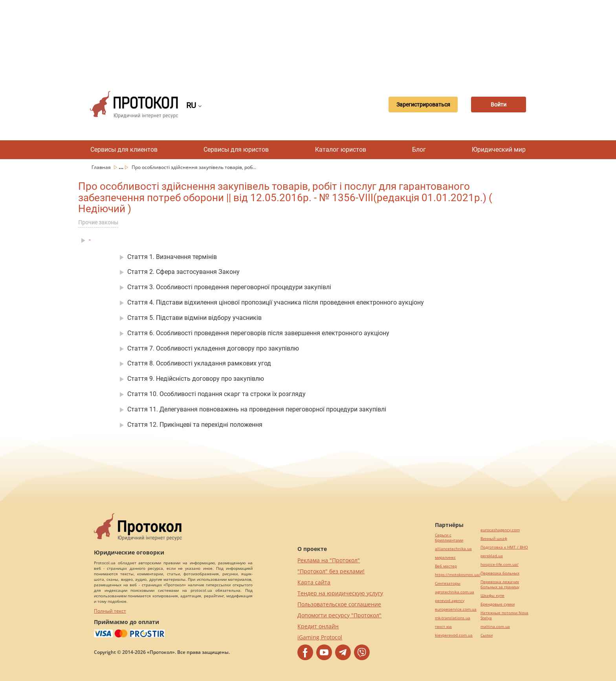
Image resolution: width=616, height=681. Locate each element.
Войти (499, 105)
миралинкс (445, 557)
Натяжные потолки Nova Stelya (504, 615)
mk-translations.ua (453, 618)
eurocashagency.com (500, 530)
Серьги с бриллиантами (449, 538)
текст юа (443, 627)
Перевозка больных (500, 573)
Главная (102, 167)
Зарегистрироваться (423, 105)
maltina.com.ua (495, 627)
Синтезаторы (448, 583)
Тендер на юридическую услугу (340, 593)
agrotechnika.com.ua (455, 592)
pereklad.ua (492, 556)
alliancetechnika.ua (453, 549)
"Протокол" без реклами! (331, 571)
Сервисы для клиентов (124, 150)
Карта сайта (314, 582)
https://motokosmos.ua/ (458, 575)
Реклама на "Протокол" (329, 560)
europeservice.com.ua (456, 609)
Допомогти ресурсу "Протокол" (339, 615)
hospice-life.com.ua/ (500, 564)
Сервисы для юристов (236, 150)
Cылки (487, 635)
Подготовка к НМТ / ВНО (504, 547)
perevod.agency (450, 601)
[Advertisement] (308, 39)
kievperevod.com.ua (454, 635)
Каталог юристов (341, 150)
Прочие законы (98, 222)
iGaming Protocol (320, 637)
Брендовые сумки (498, 604)
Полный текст (110, 611)
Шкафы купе (492, 596)
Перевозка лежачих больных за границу (500, 584)
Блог (419, 150)
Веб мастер (446, 566)
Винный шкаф (494, 539)
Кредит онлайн (318, 626)
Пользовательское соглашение (339, 604)
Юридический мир (499, 150)
